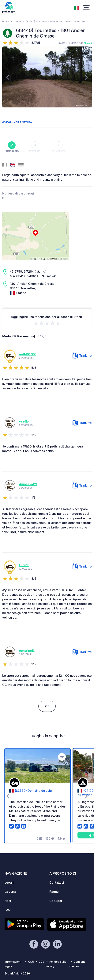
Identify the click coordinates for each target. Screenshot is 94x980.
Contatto (59, 147)
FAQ (8, 910)
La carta (10, 892)
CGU (31, 962)
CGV (42, 962)
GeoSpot (56, 901)
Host (8, 901)
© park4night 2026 (17, 973)
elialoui (88, 43)
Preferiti (35, 147)
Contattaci (57, 882)
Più (47, 706)
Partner (55, 892)
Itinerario (12, 147)
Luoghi (17, 21)
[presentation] (8, 77)
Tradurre (82, 355)
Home (6, 21)
